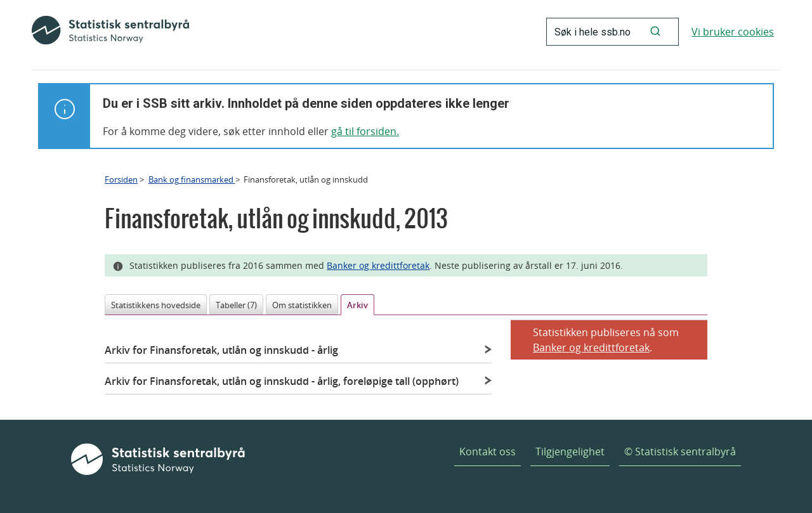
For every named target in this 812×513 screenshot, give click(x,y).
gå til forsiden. (365, 131)
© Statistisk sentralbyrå (680, 451)
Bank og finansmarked (192, 179)
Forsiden (121, 179)
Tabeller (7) (236, 305)
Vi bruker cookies (733, 32)
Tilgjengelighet (570, 451)
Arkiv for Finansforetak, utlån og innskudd (221, 350)
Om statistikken (302, 305)
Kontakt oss (488, 451)
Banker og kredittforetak (378, 265)
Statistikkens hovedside (156, 305)
